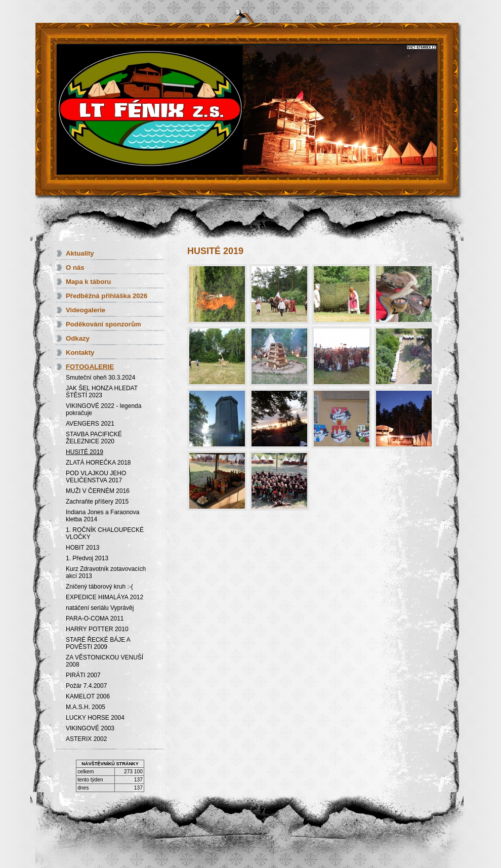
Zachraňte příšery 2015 (97, 502)
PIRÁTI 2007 (83, 675)
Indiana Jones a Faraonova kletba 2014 (102, 516)
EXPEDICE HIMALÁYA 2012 (105, 597)
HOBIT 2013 (82, 548)
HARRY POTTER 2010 (97, 629)
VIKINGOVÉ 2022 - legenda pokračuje (103, 409)
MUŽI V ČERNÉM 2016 (98, 491)
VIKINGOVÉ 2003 (90, 728)
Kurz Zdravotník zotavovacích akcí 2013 (106, 572)
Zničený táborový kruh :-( (99, 587)
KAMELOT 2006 (88, 696)
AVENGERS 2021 (90, 424)
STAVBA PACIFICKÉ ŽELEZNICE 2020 (94, 438)
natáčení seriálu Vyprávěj (100, 608)
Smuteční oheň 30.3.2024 (100, 378)
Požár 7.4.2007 (86, 686)
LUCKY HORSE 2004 (95, 718)
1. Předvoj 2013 (87, 558)
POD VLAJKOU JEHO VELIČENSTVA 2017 (96, 477)
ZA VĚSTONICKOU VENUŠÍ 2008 (105, 661)
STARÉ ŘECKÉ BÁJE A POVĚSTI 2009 (98, 643)
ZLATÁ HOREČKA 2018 (98, 463)
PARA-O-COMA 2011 (95, 618)
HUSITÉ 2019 (85, 452)
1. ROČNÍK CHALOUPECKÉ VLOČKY (105, 533)
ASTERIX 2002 (86, 739)
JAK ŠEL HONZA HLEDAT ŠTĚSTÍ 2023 (102, 392)
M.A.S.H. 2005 (86, 707)
